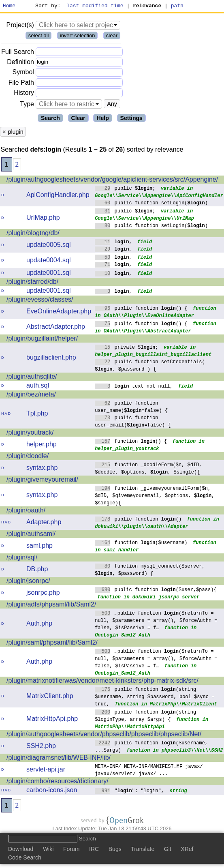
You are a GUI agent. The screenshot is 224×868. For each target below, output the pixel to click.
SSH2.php (41, 747)
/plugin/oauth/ (26, 511)
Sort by (47, 6)
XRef (187, 850)
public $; (125, 189)
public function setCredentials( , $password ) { (150, 366)
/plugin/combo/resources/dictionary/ (58, 782)
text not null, (134, 387)
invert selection (78, 37)
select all (39, 37)
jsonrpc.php (43, 594)
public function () (138, 520)
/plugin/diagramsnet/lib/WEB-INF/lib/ (59, 759)
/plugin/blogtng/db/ (33, 234)
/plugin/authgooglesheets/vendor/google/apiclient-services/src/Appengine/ (112, 181)
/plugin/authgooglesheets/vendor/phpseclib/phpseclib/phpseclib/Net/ (104, 735)
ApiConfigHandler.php (58, 196)
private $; (127, 348)
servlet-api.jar (46, 770)
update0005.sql (48, 246)
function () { (131, 442)
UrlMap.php (43, 219)
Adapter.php (44, 523)
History (24, 94)
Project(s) (20, 26)
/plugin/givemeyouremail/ (42, 481)
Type (27, 105)
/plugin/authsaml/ (31, 535)
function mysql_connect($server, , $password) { (150, 571)
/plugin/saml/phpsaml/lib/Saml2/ (52, 644)
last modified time (95, 6)
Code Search (25, 859)
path (177, 6)
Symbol (23, 74)
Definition (20, 63)
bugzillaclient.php (51, 359)
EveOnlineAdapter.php (59, 312)
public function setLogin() (151, 204)
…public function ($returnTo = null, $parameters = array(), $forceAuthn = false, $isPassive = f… (156, 621)
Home (9, 6)
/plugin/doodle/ (28, 457)
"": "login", (129, 792)
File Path (21, 84)
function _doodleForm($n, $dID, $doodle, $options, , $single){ (148, 469)
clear (112, 37)
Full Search (18, 53)
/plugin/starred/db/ (32, 283)
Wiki (48, 850)
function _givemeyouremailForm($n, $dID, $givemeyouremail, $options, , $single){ (155, 496)
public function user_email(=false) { (133, 422)
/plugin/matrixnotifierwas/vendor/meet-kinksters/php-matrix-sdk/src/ (102, 682)
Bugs (115, 850)
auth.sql (38, 387)
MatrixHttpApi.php (52, 720)
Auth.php (39, 625)
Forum (71, 850)
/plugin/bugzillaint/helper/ (42, 340)
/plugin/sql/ (22, 558)
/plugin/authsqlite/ (32, 378)
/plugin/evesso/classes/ (40, 301)
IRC (94, 850)
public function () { (141, 309)
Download (21, 850)
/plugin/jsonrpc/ (28, 582)
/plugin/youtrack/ (30, 434)
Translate (143, 850)
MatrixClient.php (50, 697)
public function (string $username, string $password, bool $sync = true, (155, 698)
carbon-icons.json (52, 791)
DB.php (37, 570)
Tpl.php (37, 415)
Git (168, 850)
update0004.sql (48, 261)
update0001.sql (48, 274)
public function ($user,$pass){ (156, 590)
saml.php (39, 547)
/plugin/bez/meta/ (31, 395)
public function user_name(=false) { (131, 408)
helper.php (42, 445)
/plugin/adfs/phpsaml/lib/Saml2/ (51, 605)
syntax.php (42, 469)
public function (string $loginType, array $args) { (146, 717)
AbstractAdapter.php (56, 328)
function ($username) (141, 543)
